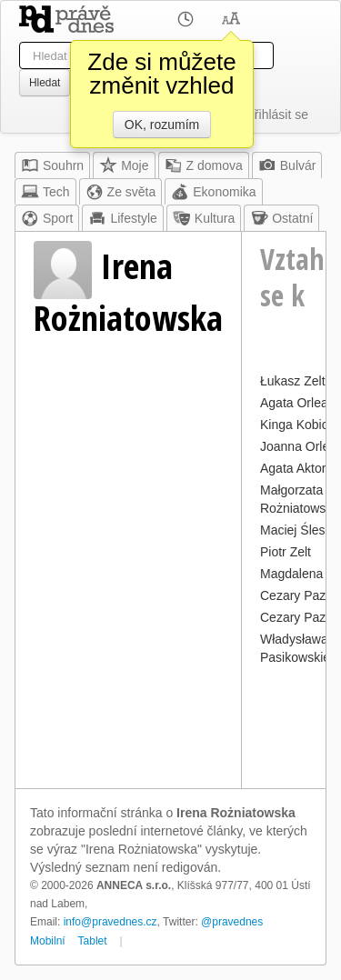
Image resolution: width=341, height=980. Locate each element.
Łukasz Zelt (293, 381)
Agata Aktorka (300, 468)
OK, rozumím (162, 125)
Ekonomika (213, 192)
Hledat (45, 83)
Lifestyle (122, 218)
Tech (45, 192)
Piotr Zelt (286, 552)
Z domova (204, 165)
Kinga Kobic (294, 425)
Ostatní (281, 218)
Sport (47, 218)
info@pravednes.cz (110, 922)
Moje (124, 165)
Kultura (204, 218)
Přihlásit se (277, 115)
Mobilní (48, 941)
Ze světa (121, 192)
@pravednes (232, 922)
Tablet (93, 941)
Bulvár (287, 165)
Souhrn (52, 165)
